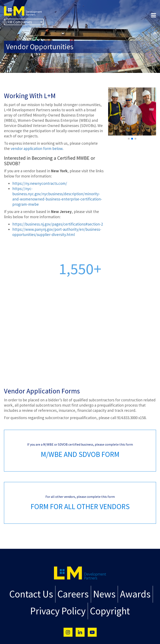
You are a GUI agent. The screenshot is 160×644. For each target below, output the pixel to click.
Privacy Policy (60, 609)
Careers (74, 593)
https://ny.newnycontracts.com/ (40, 183)
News (102, 593)
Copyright (107, 609)
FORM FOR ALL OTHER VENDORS (80, 507)
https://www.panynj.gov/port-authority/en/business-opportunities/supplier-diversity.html (57, 232)
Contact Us (36, 593)
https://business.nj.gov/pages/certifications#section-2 (58, 224)
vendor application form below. (37, 148)
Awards (130, 593)
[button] (129, 139)
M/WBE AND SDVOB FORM (80, 454)
